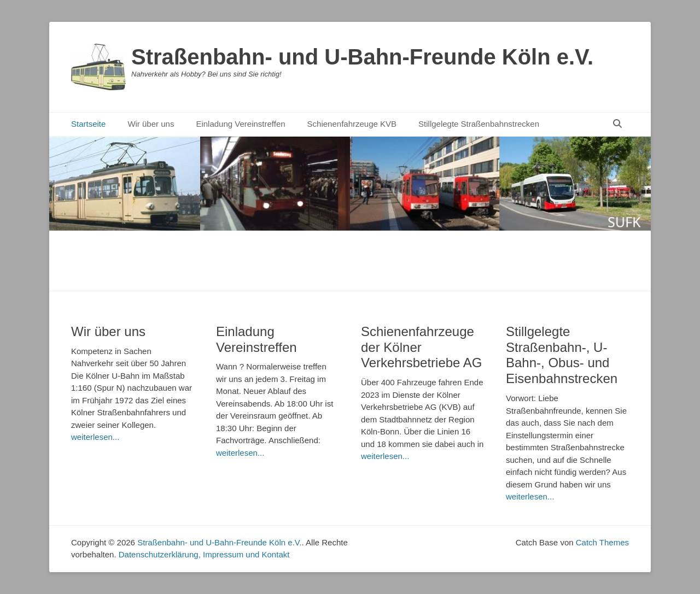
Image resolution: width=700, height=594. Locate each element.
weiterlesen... (95, 437)
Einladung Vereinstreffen (240, 124)
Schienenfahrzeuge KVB (352, 124)
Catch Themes (602, 542)
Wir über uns (151, 124)
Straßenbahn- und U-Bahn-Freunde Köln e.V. (362, 57)
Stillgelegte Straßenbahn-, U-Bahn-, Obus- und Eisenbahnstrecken (562, 355)
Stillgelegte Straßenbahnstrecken (479, 124)
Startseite (88, 124)
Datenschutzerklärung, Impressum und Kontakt (204, 554)
